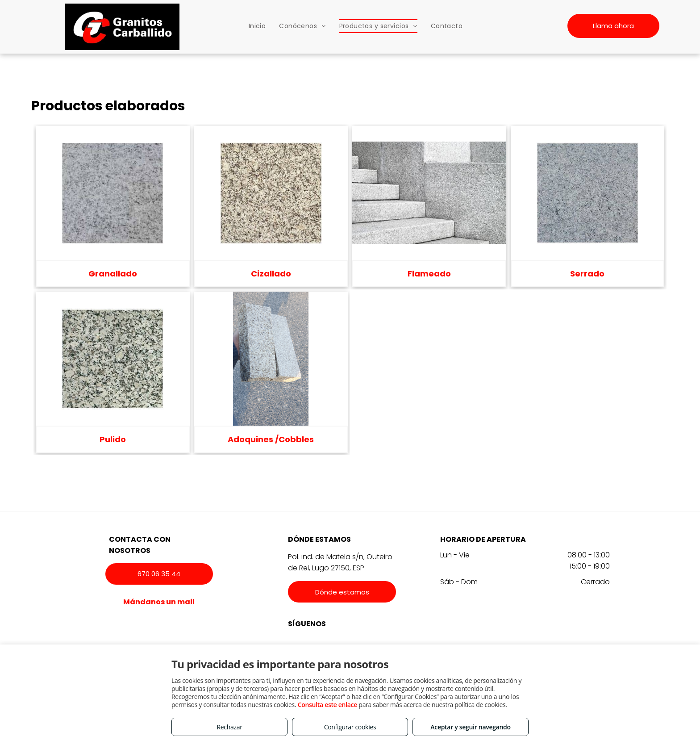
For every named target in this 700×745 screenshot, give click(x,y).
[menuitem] (257, 26)
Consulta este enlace (327, 705)
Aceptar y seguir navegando (470, 727)
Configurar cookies (350, 727)
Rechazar (229, 727)
